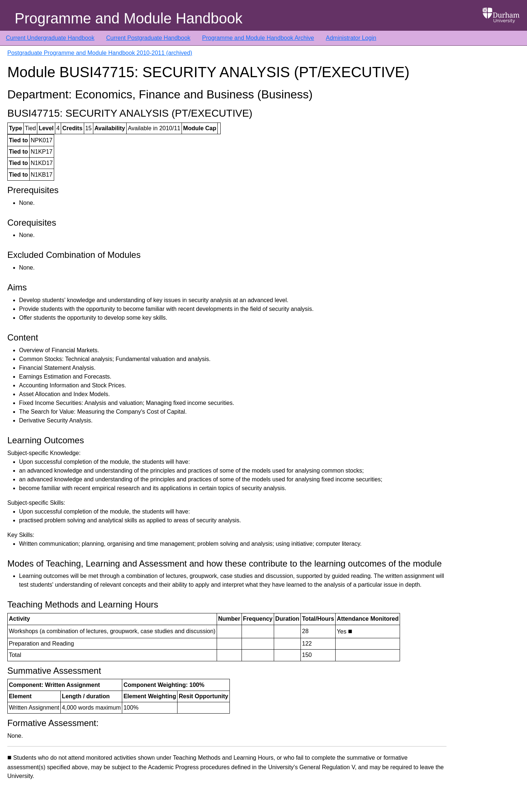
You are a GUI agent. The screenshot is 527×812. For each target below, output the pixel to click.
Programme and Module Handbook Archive (258, 38)
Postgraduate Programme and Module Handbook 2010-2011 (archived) (100, 53)
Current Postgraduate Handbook (148, 38)
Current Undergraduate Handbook (50, 38)
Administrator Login (351, 38)
